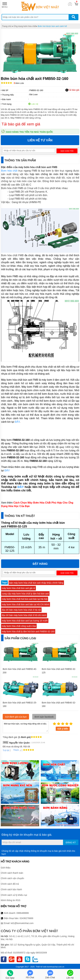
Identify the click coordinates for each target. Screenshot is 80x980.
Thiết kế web (41, 967)
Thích (15, 750)
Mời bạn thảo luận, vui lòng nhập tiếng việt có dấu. (26, 727)
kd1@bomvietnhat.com (22, 923)
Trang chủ (7, 26)
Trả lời (6, 750)
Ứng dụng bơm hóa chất (25, 26)
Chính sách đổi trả (10, 884)
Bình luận (19, 83)
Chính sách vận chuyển (12, 878)
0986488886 (23, 913)
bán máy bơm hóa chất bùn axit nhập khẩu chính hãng (36, 583)
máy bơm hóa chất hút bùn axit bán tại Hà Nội (25, 599)
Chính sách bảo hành (11, 889)
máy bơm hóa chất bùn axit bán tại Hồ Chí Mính (26, 604)
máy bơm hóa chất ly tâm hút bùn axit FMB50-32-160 (28, 631)
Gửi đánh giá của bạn (16, 717)
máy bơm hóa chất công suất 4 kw (19, 626)
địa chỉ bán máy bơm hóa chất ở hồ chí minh (24, 615)
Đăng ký (71, 843)
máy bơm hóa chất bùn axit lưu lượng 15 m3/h (25, 621)
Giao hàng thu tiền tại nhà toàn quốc (29, 132)
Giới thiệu (6, 868)
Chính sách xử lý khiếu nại (14, 895)
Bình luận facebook (44, 717)
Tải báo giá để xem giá (21, 124)
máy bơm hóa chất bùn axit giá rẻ (18, 588)
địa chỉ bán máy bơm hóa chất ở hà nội (21, 610)
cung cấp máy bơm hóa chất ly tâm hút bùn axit (25, 594)
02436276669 (26, 918)
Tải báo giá (72, 90)
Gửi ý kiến (63, 729)
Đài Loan (33, 94)
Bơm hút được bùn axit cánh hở (52, 26)
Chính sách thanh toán (12, 873)
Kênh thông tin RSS (11, 900)
